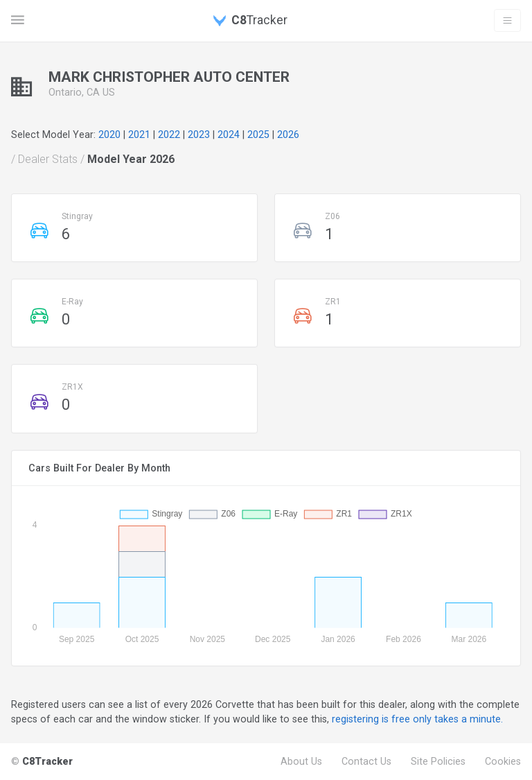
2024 (229, 135)
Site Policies (438, 761)
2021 (139, 135)
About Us (301, 761)
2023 (199, 135)
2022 (169, 135)
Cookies (503, 761)
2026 (288, 135)
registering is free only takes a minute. (417, 719)
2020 (109, 135)
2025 (258, 135)
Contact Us (366, 761)
